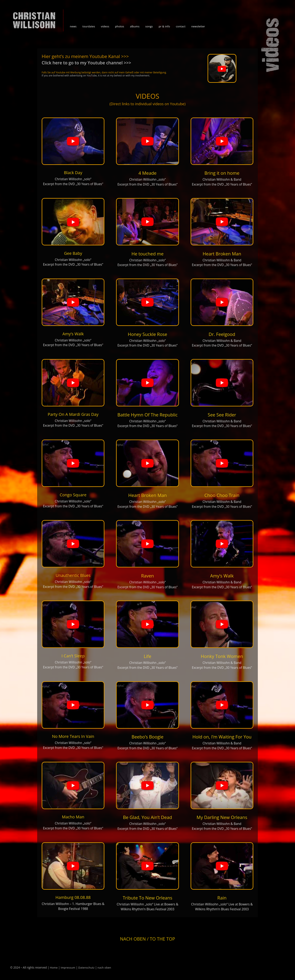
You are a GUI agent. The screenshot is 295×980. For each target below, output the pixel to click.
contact (181, 26)
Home (54, 968)
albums (135, 26)
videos (105, 26)
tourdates (89, 26)
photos (120, 26)
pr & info (164, 26)
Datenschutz (86, 968)
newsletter (198, 26)
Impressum (68, 968)
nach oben (104, 968)
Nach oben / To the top (147, 939)
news (73, 26)
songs (149, 26)
